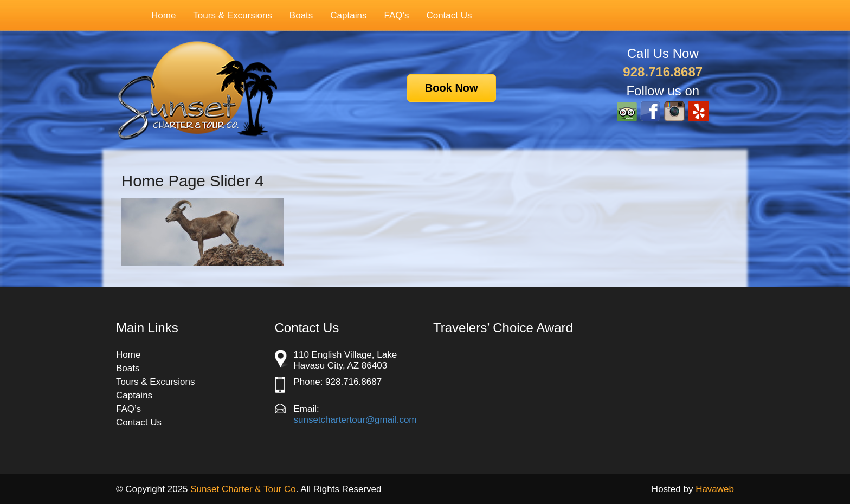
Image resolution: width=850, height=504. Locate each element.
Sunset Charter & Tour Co (243, 489)
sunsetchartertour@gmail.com (355, 420)
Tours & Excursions (227, 15)
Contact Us (449, 15)
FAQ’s (396, 15)
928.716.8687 (663, 72)
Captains (348, 15)
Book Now (452, 88)
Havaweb (715, 489)
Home (163, 15)
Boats (301, 15)
